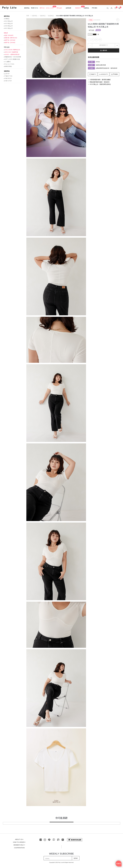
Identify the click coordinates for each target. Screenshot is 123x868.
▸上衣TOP (7, 74)
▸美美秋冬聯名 (8, 66)
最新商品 (7, 16)
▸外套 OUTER (8, 81)
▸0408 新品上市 (8, 26)
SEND (76, 858)
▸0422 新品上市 (8, 21)
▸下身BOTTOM (8, 76)
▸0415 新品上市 (8, 24)
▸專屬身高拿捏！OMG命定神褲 (12, 57)
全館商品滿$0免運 (101, 65)
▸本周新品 (7, 19)
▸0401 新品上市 (8, 28)
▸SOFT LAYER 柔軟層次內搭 (12, 59)
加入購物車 (104, 50)
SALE (6, 33)
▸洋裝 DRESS (8, 78)
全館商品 (7, 71)
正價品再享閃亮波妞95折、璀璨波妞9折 (106, 68)
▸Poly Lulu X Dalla (9, 64)
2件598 (98, 30)
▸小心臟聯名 (7, 62)
